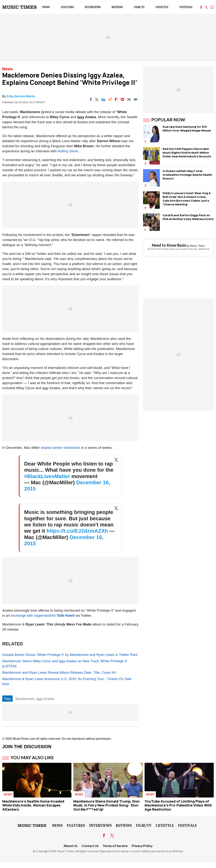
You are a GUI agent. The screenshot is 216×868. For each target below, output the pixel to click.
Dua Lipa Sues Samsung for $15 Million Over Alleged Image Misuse (187, 129)
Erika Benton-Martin (21, 96)
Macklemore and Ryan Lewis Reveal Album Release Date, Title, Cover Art (59, 672)
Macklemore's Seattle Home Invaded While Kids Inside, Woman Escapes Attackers (33, 805)
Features (67, 7)
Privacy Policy (142, 846)
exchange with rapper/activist (43, 615)
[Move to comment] (136, 99)
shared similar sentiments (61, 448)
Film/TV (139, 7)
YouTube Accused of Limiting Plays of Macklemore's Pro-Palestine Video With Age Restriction (178, 805)
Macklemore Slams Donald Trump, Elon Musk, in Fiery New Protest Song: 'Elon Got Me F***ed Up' (106, 805)
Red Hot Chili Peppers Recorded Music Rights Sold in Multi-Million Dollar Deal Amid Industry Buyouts (187, 153)
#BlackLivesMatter (47, 476)
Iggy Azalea (45, 699)
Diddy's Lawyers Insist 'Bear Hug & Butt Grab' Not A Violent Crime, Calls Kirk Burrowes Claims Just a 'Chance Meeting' (187, 199)
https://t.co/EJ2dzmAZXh (77, 531)
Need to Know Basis (169, 245)
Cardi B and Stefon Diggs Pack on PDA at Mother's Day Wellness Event (188, 217)
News (46, 7)
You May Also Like (32, 758)
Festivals (186, 7)
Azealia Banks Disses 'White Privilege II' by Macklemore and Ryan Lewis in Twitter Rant (70, 655)
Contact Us (90, 846)
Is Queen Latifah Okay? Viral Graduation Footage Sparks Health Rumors (187, 175)
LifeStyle (162, 7)
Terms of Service (115, 846)
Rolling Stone (68, 151)
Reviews (117, 7)
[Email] (129, 99)
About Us (70, 846)
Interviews (93, 7)
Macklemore (25, 699)
